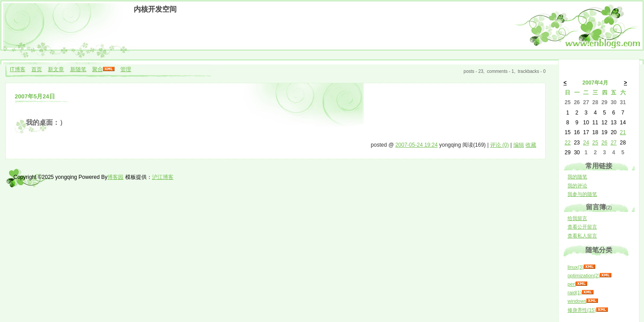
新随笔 (78, 69)
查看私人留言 (582, 236)
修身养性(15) (582, 310)
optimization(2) (584, 275)
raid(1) (575, 292)
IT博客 (18, 69)
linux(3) (576, 267)
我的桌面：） (46, 123)
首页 (37, 69)
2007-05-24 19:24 (417, 145)
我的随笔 (577, 177)
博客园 (115, 177)
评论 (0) (500, 145)
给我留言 (577, 218)
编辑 (519, 145)
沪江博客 (163, 177)
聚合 (97, 69)
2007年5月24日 (35, 96)
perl (572, 284)
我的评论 (577, 186)
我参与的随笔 (582, 194)
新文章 (56, 69)
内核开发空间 (155, 9)
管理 (126, 69)
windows (577, 301)
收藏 (531, 145)
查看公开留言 (582, 227)
